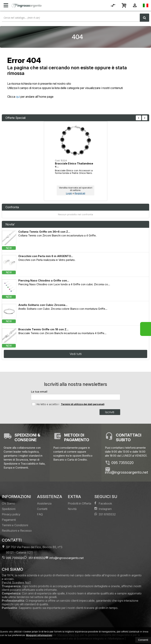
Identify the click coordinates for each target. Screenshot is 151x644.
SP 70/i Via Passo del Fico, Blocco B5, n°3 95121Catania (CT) (32, 550)
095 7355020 (122, 463)
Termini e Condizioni (15, 525)
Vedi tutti (76, 354)
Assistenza (44, 503)
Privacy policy (11, 514)
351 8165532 (105, 514)
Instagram (103, 509)
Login (69, 193)
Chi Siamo (8, 503)
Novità (72, 509)
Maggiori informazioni (39, 635)
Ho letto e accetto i (46, 404)
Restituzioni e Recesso (17, 531)
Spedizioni (9, 509)
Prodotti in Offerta (79, 503)
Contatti (42, 509)
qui (18, 97)
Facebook (103, 503)
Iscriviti (110, 412)
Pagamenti (9, 520)
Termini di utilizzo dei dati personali (83, 404)
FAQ (40, 514)
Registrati (80, 193)
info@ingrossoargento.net (127, 472)
